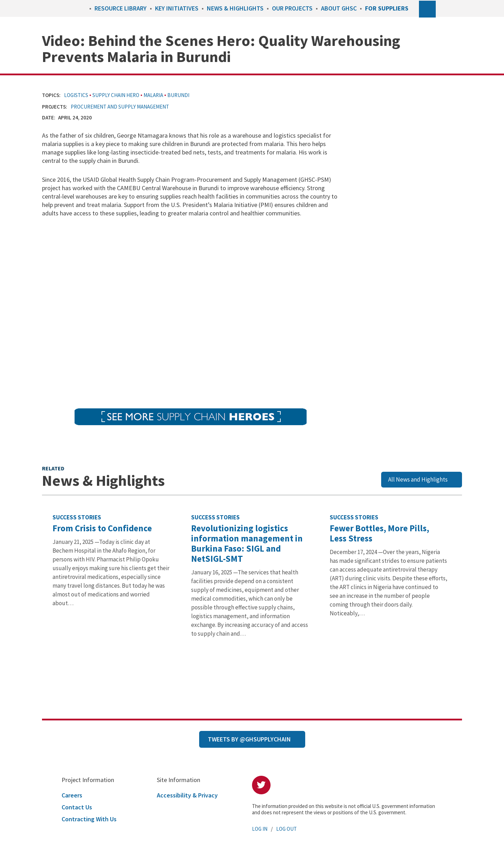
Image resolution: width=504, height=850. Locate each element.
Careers (72, 795)
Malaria (153, 95)
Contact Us (77, 807)
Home (83, 8)
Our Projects (292, 8)
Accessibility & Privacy (187, 795)
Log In (260, 829)
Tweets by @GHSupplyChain (249, 739)
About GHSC (339, 8)
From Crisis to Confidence (102, 528)
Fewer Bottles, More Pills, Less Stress (379, 533)
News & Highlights (235, 8)
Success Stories (77, 517)
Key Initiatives (177, 8)
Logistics (76, 95)
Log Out (286, 829)
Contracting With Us (89, 819)
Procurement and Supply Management (120, 107)
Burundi (178, 95)
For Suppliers (387, 8)
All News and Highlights (418, 479)
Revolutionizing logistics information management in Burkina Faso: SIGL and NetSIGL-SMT (247, 543)
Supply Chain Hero (116, 95)
